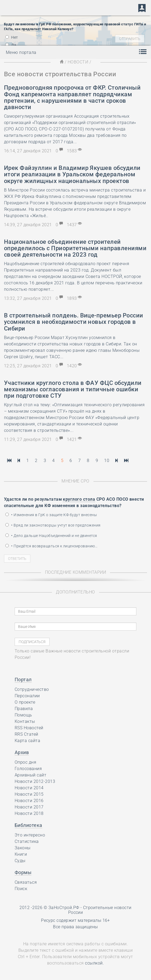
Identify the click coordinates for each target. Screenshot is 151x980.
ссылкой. (94, 963)
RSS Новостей (29, 728)
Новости (78, 62)
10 (107, 461)
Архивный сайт (30, 775)
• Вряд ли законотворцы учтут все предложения (53, 525)
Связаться (26, 882)
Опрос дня (25, 762)
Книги (21, 854)
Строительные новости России (100, 910)
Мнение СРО (75, 481)
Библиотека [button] (28, 825)
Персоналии (27, 696)
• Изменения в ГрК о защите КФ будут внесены (51, 515)
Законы (23, 848)
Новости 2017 (29, 807)
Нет (12, 37)
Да (11, 45)
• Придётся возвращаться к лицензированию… (51, 546)
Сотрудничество (32, 689)
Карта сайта (27, 741)
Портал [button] (23, 680)
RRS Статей (26, 734)
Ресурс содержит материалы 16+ (75, 920)
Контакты (25, 721)
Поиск (21, 889)
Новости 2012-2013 (35, 781)
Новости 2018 (29, 813)
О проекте (25, 702)
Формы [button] (23, 872)
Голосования (28, 769)
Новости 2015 (29, 794)
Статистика (27, 841)
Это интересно (30, 835)
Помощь (23, 715)
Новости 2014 (29, 788)
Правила (24, 709)
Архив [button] (22, 752)
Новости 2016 (29, 801)
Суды (20, 861)
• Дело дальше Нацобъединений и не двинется (51, 536)
